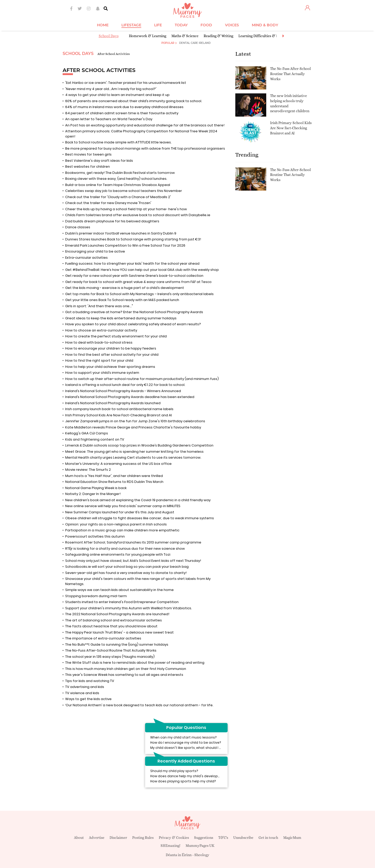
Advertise (97, 838)
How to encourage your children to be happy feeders (111, 348)
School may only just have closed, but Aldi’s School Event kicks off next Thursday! (133, 561)
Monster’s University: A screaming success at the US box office (118, 464)
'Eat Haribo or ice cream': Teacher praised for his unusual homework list (126, 83)
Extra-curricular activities (86, 258)
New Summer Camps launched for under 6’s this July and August (120, 512)
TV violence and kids (82, 693)
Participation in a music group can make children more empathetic (122, 530)
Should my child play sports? (174, 771)
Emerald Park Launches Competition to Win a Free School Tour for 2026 (125, 245)
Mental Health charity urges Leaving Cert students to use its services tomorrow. (133, 457)
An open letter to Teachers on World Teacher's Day (109, 119)
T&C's (223, 838)
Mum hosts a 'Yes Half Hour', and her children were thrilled (114, 476)
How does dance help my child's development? (189, 776)
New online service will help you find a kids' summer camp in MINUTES (123, 506)
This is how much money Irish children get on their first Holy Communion (126, 669)
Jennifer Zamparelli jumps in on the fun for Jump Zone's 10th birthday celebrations (135, 421)
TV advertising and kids (85, 687)
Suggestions (204, 838)
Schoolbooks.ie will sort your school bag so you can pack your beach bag (127, 567)
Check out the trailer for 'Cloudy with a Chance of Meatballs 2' (118, 197)
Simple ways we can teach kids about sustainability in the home (119, 590)
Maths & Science (185, 36)
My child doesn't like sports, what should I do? (188, 748)
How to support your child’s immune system (102, 373)
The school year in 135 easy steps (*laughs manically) (110, 657)
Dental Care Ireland (195, 43)
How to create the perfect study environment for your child (116, 336)
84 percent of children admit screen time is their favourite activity (122, 113)
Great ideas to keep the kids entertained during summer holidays (121, 318)
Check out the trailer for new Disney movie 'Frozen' (108, 203)
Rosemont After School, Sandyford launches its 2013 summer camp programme (133, 542)
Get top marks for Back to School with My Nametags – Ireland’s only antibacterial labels (139, 294)
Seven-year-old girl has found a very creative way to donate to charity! (126, 573)
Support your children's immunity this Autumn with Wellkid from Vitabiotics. (129, 608)
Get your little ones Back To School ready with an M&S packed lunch (122, 300)
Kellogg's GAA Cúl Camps (87, 433)
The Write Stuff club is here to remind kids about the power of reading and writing (135, 663)
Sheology (202, 855)
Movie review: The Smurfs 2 (88, 470)
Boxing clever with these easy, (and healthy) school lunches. (116, 179)
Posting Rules (143, 838)
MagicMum (292, 838)
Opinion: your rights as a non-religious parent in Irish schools (116, 524)
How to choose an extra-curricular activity (101, 330)
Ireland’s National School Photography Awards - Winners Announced (123, 391)
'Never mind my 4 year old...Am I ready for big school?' (111, 89)
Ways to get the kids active (88, 699)
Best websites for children (87, 167)
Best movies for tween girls (88, 154)
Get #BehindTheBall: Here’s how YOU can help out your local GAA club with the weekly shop (142, 270)
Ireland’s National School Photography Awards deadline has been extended (130, 397)
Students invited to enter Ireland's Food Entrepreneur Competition (122, 602)
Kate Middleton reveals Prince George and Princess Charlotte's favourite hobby (133, 427)
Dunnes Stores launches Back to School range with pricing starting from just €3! (133, 239)
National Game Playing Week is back (96, 488)
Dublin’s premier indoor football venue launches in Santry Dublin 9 (121, 233)
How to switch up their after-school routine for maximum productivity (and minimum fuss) (142, 379)
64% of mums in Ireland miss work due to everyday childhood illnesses (124, 107)
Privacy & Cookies (174, 838)
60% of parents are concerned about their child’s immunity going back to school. (134, 101)
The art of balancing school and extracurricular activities (114, 620)
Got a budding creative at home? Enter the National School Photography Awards (134, 312)
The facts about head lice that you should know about (111, 626)
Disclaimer (118, 838)
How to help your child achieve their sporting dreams (110, 367)
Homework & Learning (148, 36)
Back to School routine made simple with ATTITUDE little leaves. (118, 142)
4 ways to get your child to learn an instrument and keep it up (117, 95)
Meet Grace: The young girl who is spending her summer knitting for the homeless (134, 452)
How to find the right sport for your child (99, 360)
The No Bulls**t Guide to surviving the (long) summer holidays (117, 644)
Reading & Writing (218, 36)
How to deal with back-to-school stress (99, 342)
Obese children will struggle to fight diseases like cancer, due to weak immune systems (140, 518)
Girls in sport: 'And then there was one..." (99, 306)
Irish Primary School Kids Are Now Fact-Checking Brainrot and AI (119, 415)
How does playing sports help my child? (183, 781)
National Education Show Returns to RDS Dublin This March (114, 482)
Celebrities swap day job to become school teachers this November (124, 191)
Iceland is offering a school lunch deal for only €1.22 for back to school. (125, 385)
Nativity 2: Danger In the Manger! (93, 494)
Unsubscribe (243, 838)
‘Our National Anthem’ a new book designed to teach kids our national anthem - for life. (139, 705)
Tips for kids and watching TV (90, 681)
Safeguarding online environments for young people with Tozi (118, 554)
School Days (109, 36)
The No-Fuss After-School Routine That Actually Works (111, 650)
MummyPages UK (200, 846)
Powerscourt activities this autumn (95, 536)
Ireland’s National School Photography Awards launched (116, 403)
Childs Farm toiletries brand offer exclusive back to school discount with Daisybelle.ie (138, 215)
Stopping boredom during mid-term (96, 596)
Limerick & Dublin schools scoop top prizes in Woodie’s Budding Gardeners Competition (139, 445)
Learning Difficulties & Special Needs (268, 36)
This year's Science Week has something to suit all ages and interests (124, 675)
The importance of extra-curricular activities (103, 638)
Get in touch (268, 838)
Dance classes (78, 227)
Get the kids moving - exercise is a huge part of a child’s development (125, 288)
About (79, 838)
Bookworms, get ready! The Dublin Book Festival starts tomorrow (120, 173)
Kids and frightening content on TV (95, 439)
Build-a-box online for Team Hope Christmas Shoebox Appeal (118, 185)
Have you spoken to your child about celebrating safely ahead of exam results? (133, 324)
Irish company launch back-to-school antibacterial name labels (119, 409)
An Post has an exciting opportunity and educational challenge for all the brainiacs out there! (145, 125)
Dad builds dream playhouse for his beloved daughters (112, 221)
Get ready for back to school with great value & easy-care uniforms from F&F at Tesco (138, 282)
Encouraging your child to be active (95, 251)
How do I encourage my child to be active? (186, 743)
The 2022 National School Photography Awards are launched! (117, 614)
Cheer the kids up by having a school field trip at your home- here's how (126, 209)
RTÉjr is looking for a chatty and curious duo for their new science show (125, 549)
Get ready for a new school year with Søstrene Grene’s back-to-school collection (134, 276)
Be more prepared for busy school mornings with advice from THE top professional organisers (145, 148)
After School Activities (114, 54)
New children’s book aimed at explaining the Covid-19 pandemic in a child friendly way (138, 500)
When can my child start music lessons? (183, 737)
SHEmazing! (170, 846)
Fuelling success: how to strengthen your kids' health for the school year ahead (132, 263)
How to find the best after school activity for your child (112, 355)
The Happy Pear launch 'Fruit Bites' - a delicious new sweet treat (119, 632)
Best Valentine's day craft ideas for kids (99, 161)
